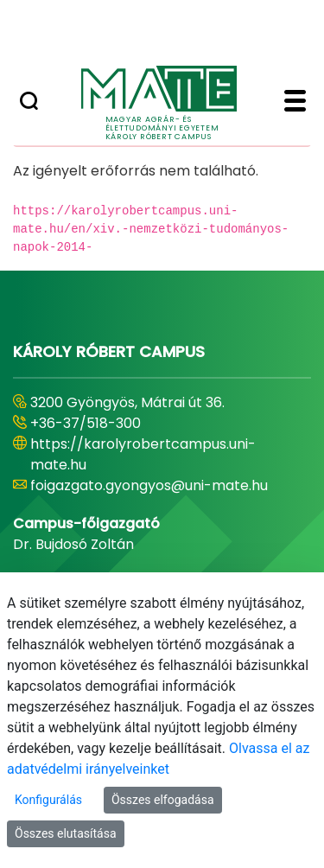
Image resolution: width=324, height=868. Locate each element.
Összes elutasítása (66, 833)
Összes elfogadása (163, 800)
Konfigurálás (48, 800)
